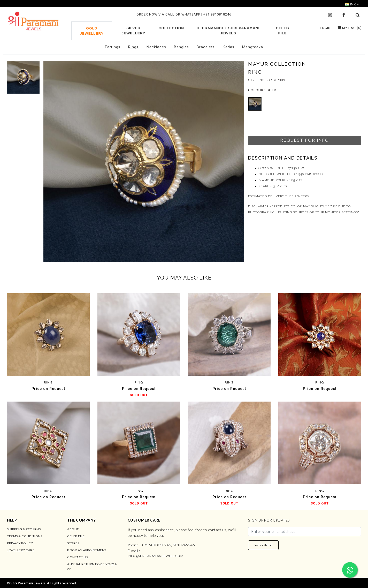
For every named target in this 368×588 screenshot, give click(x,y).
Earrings (113, 47)
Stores (73, 543)
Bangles (181, 47)
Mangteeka (253, 47)
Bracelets (206, 47)
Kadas (229, 47)
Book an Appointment (87, 550)
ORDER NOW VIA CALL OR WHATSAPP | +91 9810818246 (184, 14)
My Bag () (349, 28)
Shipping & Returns (24, 529)
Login (325, 28)
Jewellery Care (21, 550)
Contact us (78, 557)
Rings (133, 47)
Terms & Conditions (25, 536)
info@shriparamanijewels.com (156, 556)
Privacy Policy (20, 543)
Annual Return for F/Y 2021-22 (92, 566)
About (73, 529)
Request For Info (305, 140)
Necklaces (156, 47)
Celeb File (76, 536)
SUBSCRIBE (263, 545)
